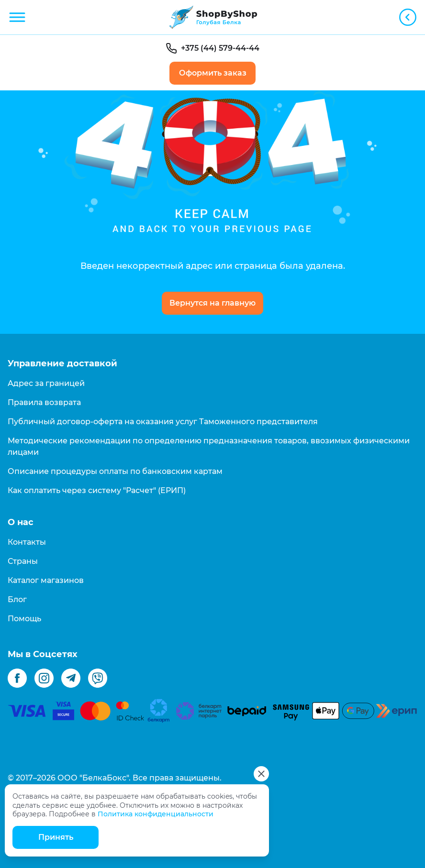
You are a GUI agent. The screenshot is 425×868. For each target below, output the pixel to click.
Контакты (27, 542)
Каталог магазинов (46, 580)
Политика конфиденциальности (156, 814)
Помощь (24, 619)
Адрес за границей (46, 383)
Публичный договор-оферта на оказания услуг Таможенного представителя (163, 422)
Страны (23, 561)
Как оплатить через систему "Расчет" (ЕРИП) (97, 490)
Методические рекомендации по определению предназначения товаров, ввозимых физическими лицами (209, 446)
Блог (17, 599)
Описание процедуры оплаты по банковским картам (115, 471)
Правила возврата (44, 402)
